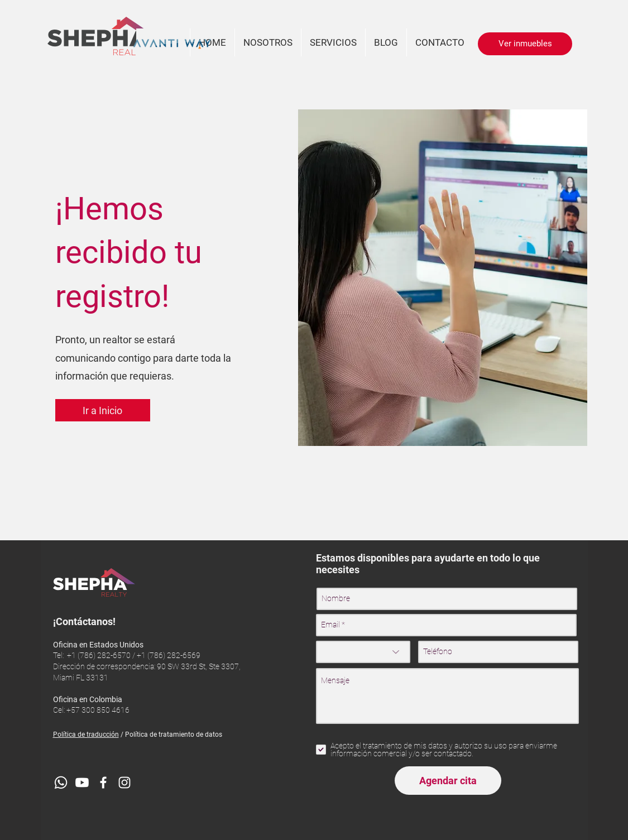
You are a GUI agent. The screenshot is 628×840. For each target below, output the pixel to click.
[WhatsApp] (61, 783)
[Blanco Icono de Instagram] (124, 783)
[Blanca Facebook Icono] (103, 783)
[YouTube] (82, 783)
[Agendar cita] (448, 781)
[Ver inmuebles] (525, 44)
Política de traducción (86, 735)
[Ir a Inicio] (103, 410)
